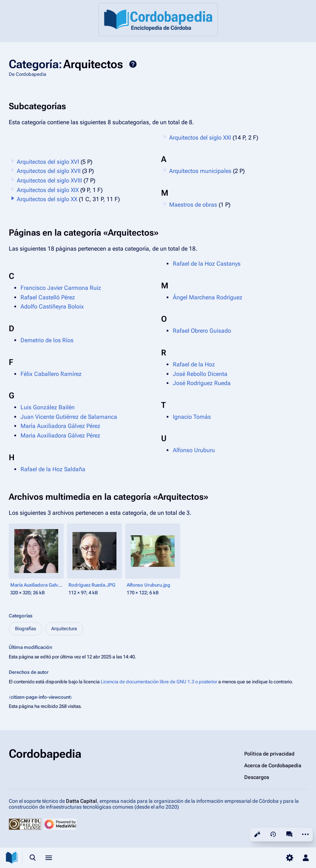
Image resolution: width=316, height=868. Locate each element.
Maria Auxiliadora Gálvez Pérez (60, 435)
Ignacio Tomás (192, 417)
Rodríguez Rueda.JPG (92, 585)
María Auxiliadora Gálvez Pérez (60, 426)
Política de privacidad (269, 754)
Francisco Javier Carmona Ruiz (61, 288)
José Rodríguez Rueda (202, 383)
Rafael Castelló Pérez (48, 297)
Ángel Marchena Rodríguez (208, 297)
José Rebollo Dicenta (200, 374)
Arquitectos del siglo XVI (48, 162)
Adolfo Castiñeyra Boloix (52, 306)
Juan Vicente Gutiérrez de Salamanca (69, 417)
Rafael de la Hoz (194, 364)
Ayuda (133, 64)
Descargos (257, 777)
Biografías (25, 629)
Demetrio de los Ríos (47, 340)
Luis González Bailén (48, 407)
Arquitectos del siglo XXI (200, 138)
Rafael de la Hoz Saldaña (53, 469)
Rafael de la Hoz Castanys (207, 264)
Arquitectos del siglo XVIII (49, 180)
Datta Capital (81, 801)
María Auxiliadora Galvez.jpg (37, 585)
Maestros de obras (193, 205)
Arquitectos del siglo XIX (48, 190)
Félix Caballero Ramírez (51, 374)
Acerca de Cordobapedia (273, 765)
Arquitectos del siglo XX (47, 199)
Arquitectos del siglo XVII (49, 171)
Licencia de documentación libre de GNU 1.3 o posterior (159, 682)
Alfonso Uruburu (194, 450)
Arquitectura (64, 629)
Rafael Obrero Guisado (202, 331)
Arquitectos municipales (200, 171)
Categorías (21, 616)
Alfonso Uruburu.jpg (148, 585)
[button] (13, 198)
